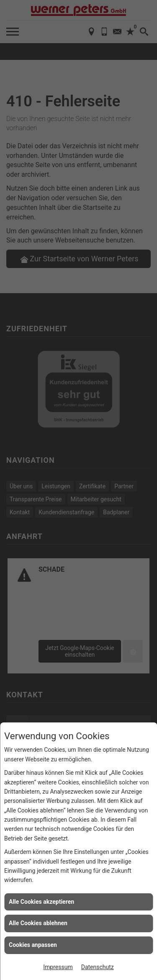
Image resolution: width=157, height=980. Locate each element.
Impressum (58, 967)
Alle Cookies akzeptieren (41, 902)
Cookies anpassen (33, 945)
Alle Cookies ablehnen (38, 923)
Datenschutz (98, 967)
